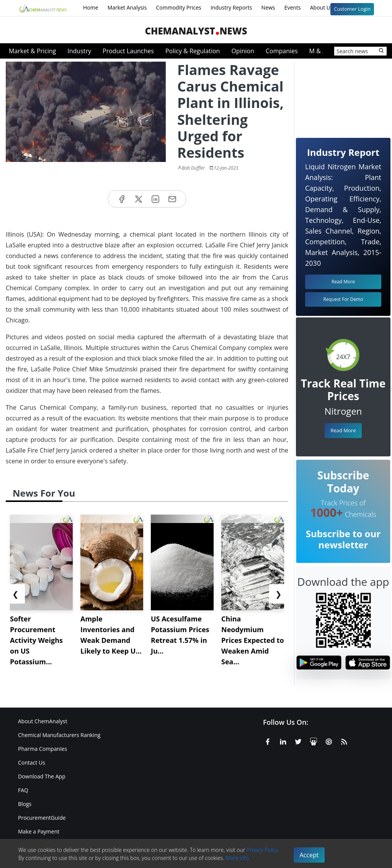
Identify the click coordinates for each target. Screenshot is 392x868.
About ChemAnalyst (43, 721)
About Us (327, 8)
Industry (79, 51)
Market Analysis (127, 7)
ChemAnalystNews (196, 31)
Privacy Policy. (263, 850)
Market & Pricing (32, 51)
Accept (309, 855)
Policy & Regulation (193, 51)
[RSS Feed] (344, 740)
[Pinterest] (329, 740)
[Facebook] (268, 740)
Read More (343, 430)
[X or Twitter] (298, 740)
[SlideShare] (314, 740)
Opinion (243, 51)
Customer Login (352, 9)
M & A (318, 51)
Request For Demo (343, 299)
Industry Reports (231, 7)
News (268, 7)
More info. (238, 858)
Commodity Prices (178, 7)
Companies (282, 51)
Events (293, 7)
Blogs (25, 804)
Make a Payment (39, 831)
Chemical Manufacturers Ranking (59, 735)
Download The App (42, 776)
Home (91, 7)
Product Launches (128, 51)
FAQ (23, 790)
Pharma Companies (42, 749)
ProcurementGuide (42, 818)
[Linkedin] (283, 740)
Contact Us (32, 763)
